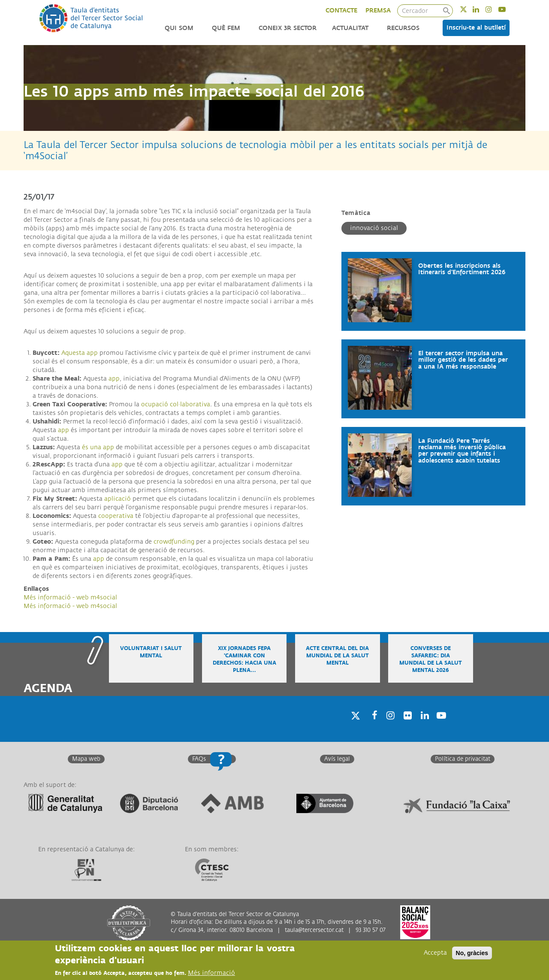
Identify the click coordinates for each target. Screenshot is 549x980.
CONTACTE (341, 11)
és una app (98, 447)
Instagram (494, 9)
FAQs (199, 759)
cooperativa (116, 516)
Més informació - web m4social (70, 597)
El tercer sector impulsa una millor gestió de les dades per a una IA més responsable (463, 360)
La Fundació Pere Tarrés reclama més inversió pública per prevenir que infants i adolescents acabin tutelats (462, 451)
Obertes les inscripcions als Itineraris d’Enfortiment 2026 (462, 269)
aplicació (118, 499)
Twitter (469, 9)
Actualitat (350, 28)
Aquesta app (80, 353)
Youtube (508, 9)
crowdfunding (174, 542)
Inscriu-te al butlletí (476, 28)
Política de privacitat (463, 759)
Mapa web (86, 759)
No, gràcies (472, 953)
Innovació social (374, 228)
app (114, 379)
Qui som (179, 28)
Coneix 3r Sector (288, 28)
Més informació (211, 973)
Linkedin (481, 9)
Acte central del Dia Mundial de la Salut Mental (337, 656)
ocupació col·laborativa (176, 404)
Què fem (226, 28)
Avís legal (337, 759)
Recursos (403, 28)
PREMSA (378, 11)
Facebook (372, 726)
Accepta (435, 953)
